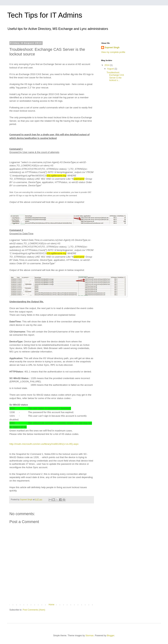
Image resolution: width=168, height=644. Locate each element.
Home (51, 605)
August (111, 69)
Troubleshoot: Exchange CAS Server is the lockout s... (115, 76)
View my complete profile (113, 52)
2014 (107, 65)
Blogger (111, 636)
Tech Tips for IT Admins (45, 15)
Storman (90, 636)
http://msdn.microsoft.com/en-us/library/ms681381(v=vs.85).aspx (44, 444)
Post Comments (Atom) (34, 610)
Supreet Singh (112, 48)
